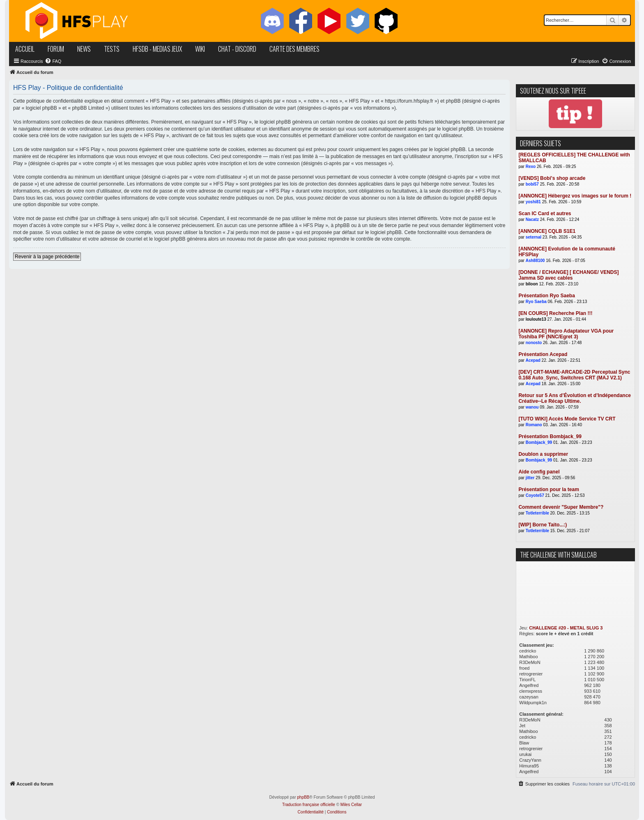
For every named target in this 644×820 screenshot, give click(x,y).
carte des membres (294, 49)
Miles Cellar (351, 805)
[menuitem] (53, 61)
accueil (25, 49)
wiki (200, 49)
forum (56, 49)
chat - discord (237, 49)
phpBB (303, 797)
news (84, 49)
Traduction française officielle (309, 805)
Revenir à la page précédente (47, 257)
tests (112, 49)
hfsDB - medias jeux (157, 49)
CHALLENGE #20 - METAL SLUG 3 (566, 628)
